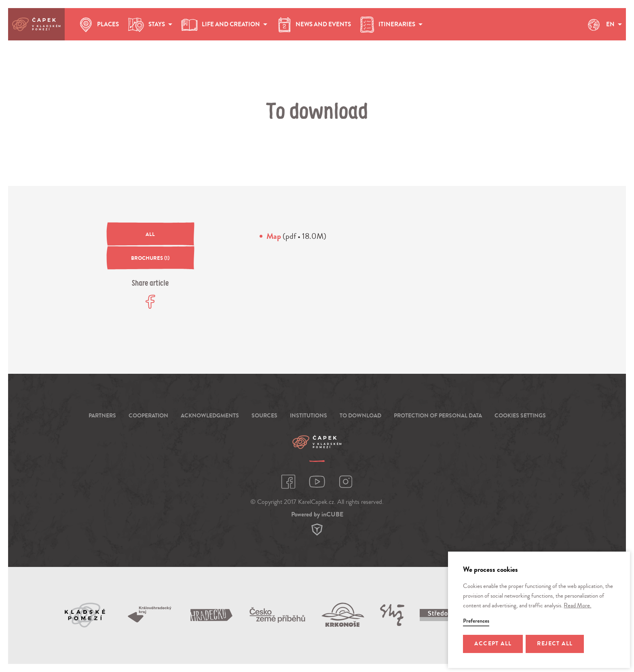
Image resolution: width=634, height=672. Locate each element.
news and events (313, 25)
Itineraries (391, 25)
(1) (150, 258)
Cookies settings (520, 416)
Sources (264, 416)
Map (274, 236)
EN (603, 25)
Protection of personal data (438, 416)
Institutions (309, 416)
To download (360, 416)
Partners (102, 416)
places (98, 25)
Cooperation (148, 416)
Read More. (577, 606)
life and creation (224, 25)
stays (150, 25)
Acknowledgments (210, 416)
